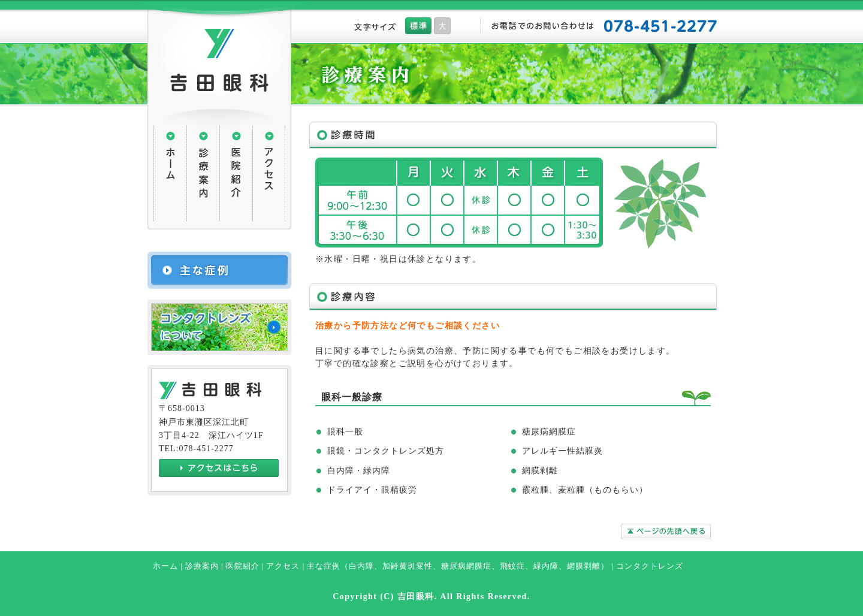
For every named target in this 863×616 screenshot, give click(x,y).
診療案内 (202, 566)
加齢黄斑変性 (408, 566)
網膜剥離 (584, 566)
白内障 (361, 566)
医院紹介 (243, 566)
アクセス (283, 566)
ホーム (165, 566)
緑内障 (546, 566)
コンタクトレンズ (650, 566)
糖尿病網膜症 (466, 566)
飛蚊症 (512, 566)
